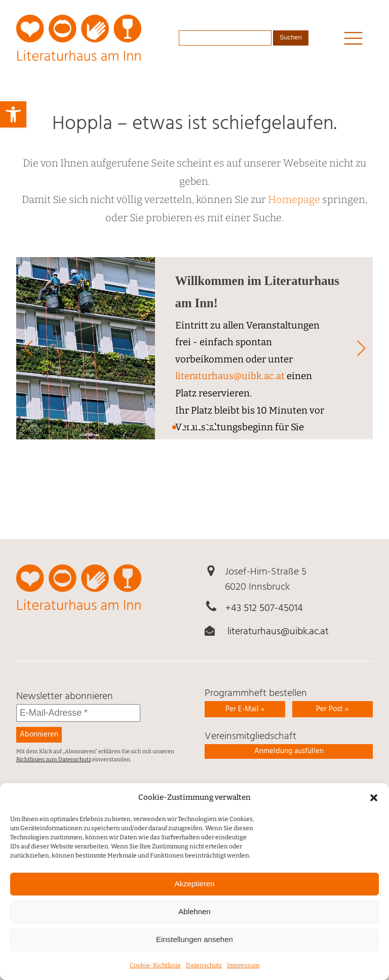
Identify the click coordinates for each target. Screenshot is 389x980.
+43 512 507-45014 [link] (264, 608)
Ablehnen (194, 924)
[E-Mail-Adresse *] (78, 713)
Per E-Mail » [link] (245, 709)
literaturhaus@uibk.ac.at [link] (230, 376)
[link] (13, 114)
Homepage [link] (294, 199)
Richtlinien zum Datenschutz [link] (54, 760)
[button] (374, 809)
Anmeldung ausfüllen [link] (289, 751)
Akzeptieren (194, 896)
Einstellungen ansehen (194, 951)
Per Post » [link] (332, 709)
